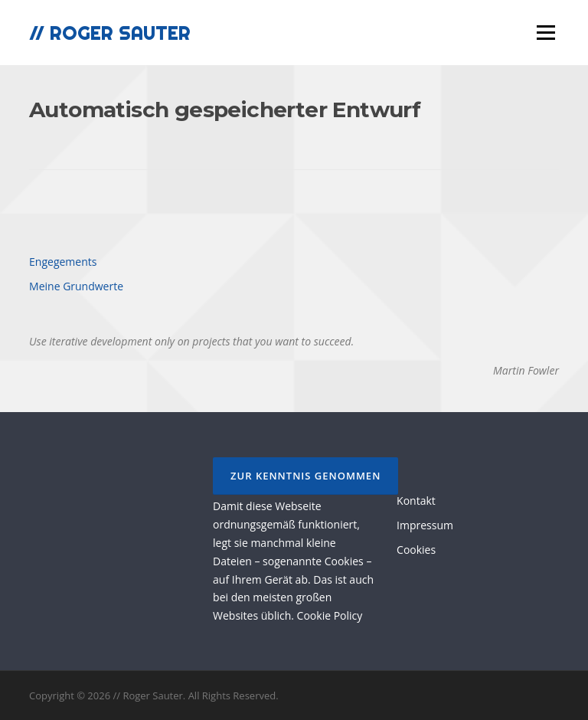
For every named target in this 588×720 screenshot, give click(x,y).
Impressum (425, 525)
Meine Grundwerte (76, 286)
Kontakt (416, 501)
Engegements (63, 262)
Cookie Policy (330, 615)
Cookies (416, 550)
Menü (546, 33)
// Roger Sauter (110, 33)
